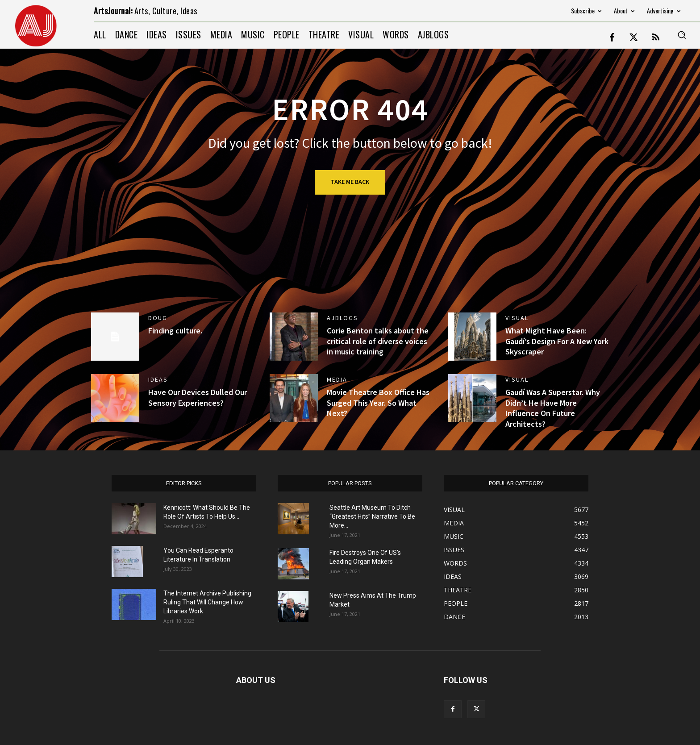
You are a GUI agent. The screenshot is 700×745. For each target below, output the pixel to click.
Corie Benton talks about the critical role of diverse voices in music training (378, 341)
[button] (682, 35)
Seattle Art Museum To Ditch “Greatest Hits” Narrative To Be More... (372, 516)
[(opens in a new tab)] (472, 337)
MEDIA (337, 379)
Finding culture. (175, 331)
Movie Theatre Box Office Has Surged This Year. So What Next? (378, 403)
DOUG (158, 318)
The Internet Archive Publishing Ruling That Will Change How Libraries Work (207, 602)
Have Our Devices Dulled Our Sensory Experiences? (198, 397)
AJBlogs (342, 318)
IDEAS (158, 379)
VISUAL (517, 318)
